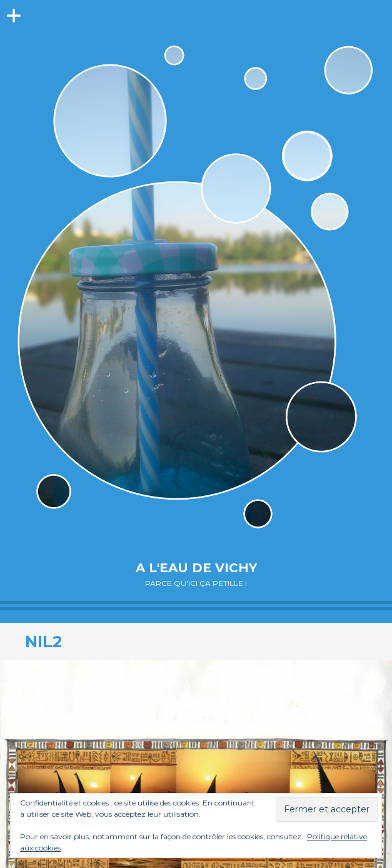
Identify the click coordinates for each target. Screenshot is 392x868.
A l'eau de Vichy (196, 568)
